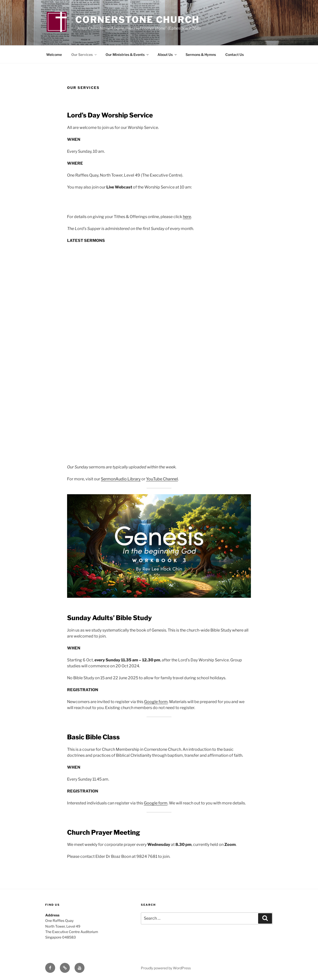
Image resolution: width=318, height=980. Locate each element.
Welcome (54, 55)
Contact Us (235, 55)
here (187, 217)
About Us (167, 55)
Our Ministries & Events (127, 55)
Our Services (84, 55)
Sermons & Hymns (201, 55)
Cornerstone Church (137, 20)
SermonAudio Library (121, 479)
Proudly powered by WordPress (166, 968)
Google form (156, 702)
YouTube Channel (162, 479)
